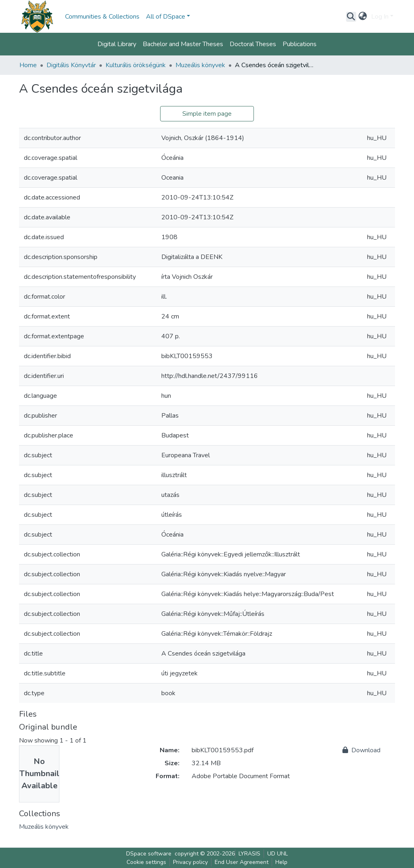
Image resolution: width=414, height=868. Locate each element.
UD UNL (278, 854)
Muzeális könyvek (200, 65)
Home (28, 65)
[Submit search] (351, 17)
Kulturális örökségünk (136, 65)
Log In (380, 17)
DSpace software (149, 854)
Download (361, 750)
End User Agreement (242, 862)
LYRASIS (249, 854)
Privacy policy (190, 862)
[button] (363, 17)
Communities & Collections (102, 17)
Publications (300, 44)
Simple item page (207, 114)
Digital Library (117, 44)
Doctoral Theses (253, 44)
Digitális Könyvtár (71, 65)
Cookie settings (146, 862)
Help (281, 862)
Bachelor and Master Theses (183, 44)
